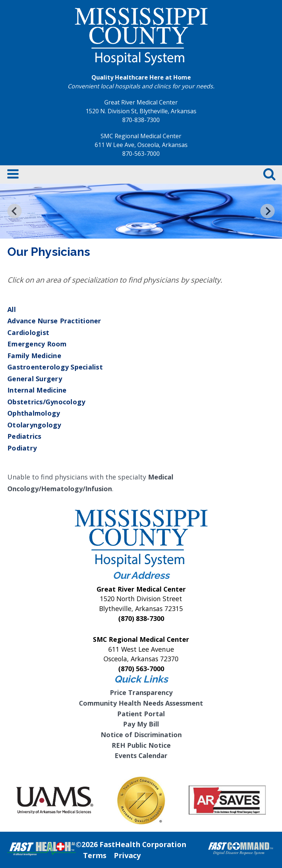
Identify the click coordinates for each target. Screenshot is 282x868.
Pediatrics (24, 436)
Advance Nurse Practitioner (54, 321)
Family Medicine (34, 356)
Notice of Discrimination (141, 735)
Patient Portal (141, 714)
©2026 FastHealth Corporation (131, 844)
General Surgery (35, 379)
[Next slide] (267, 211)
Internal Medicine (37, 390)
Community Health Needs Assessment (141, 703)
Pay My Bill (141, 724)
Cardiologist (28, 332)
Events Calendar (141, 755)
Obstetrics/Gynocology (46, 402)
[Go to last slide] (15, 211)
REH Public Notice (141, 745)
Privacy (127, 855)
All (12, 309)
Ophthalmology (34, 413)
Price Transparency (141, 692)
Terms (95, 855)
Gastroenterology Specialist (55, 367)
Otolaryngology (34, 425)
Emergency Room (37, 344)
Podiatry (22, 448)
